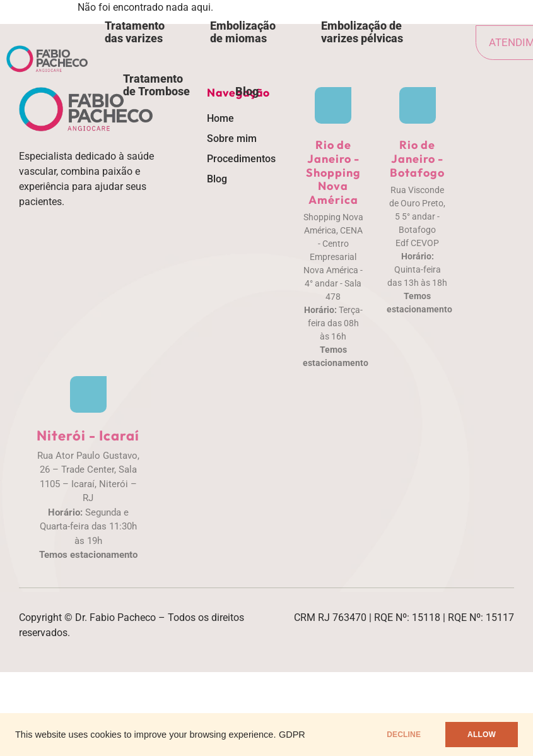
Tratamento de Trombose (156, 85)
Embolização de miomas (243, 32)
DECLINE (404, 735)
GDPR (292, 735)
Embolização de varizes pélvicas (362, 32)
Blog (247, 91)
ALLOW (482, 735)
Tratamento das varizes (135, 32)
